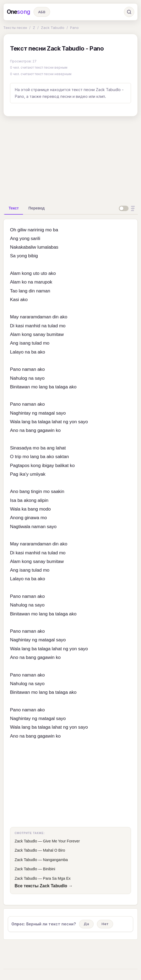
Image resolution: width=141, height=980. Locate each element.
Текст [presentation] (14, 208)
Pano (74, 28)
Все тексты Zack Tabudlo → (44, 886)
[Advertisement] (70, 159)
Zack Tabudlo (53, 28)
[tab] (14, 208)
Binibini (49, 869)
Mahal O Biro (54, 850)
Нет (105, 924)
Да (86, 924)
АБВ (42, 12)
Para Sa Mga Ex (57, 878)
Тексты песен (15, 28)
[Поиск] (129, 12)
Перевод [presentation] (37, 208)
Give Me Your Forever (61, 841)
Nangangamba (55, 860)
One (19, 12)
